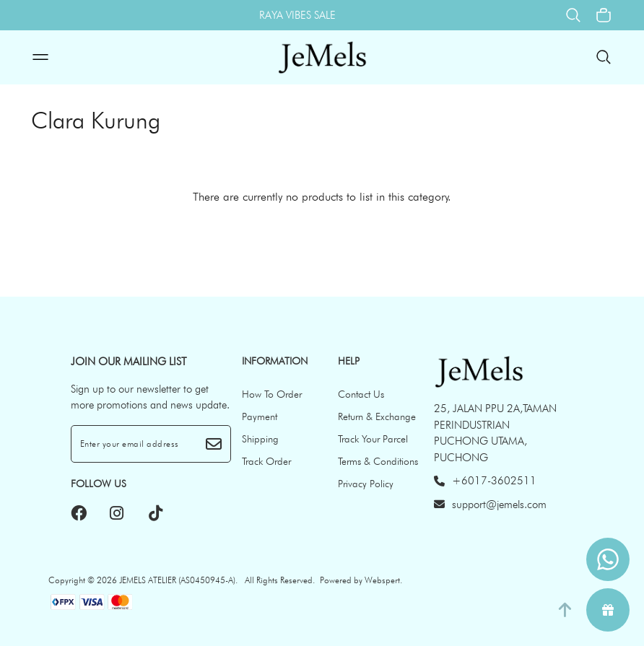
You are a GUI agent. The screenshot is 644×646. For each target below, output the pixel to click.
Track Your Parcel (373, 439)
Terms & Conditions (378, 461)
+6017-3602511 (485, 481)
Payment (260, 416)
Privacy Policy (366, 484)
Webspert (382, 580)
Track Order (266, 461)
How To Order (272, 394)
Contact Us (361, 394)
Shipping (260, 439)
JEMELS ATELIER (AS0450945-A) (177, 580)
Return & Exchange (377, 416)
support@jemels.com (490, 505)
